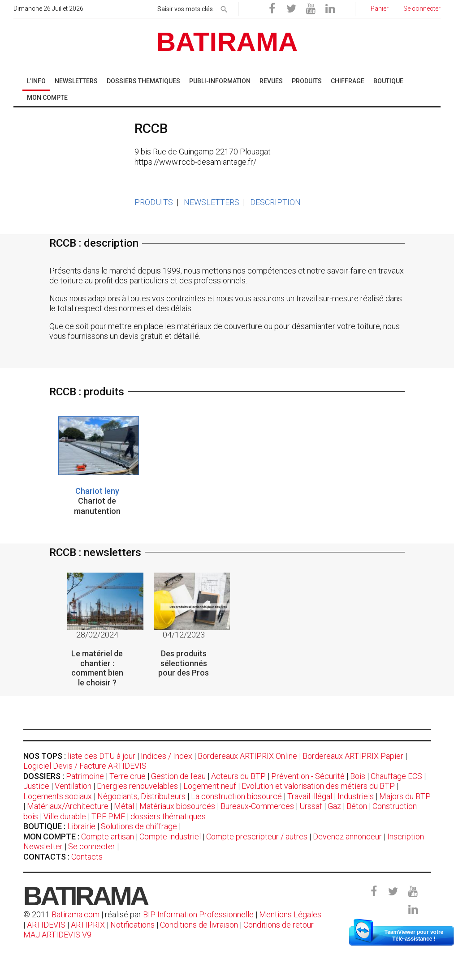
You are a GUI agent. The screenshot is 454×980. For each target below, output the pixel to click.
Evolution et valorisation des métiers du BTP (318, 786)
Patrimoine (85, 776)
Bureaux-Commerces (257, 806)
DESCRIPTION (275, 202)
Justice (36, 786)
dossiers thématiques (168, 816)
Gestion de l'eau (178, 776)
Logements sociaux (58, 796)
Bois (358, 776)
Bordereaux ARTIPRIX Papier (353, 756)
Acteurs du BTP (238, 776)
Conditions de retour (279, 925)
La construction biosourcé (236, 796)
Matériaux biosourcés (177, 806)
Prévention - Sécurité (308, 776)
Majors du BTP (405, 796)
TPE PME (108, 816)
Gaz (334, 806)
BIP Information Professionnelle (198, 914)
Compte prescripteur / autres (257, 837)
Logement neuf (210, 786)
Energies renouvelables (137, 786)
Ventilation (73, 786)
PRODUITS (154, 202)
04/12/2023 (184, 635)
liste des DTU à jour (102, 756)
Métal (124, 806)
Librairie (81, 826)
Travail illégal (310, 796)
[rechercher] (224, 8)
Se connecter (92, 846)
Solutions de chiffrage (139, 826)
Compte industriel (170, 837)
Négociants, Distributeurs (141, 796)
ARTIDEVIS (46, 925)
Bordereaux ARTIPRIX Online (247, 756)
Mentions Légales (290, 914)
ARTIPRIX (88, 925)
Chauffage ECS (396, 776)
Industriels (356, 796)
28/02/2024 (97, 635)
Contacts (87, 857)
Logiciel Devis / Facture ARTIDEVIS (85, 766)
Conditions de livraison (199, 925)
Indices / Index (166, 756)
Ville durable (65, 816)
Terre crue (128, 776)
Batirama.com (76, 914)
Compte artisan (108, 837)
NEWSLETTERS (212, 202)
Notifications (133, 925)
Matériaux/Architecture (68, 806)
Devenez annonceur (347, 837)
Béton (357, 806)
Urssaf (311, 806)
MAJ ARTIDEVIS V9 (57, 935)
